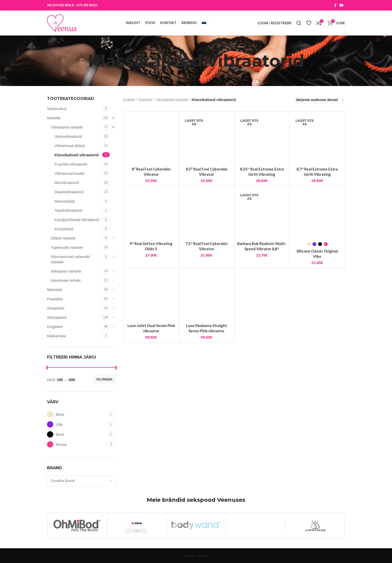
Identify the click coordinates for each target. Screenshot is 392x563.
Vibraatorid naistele (67, 127)
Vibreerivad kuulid (69, 173)
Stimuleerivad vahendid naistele (70, 259)
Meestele (55, 290)
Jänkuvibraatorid (68, 136)
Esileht (129, 100)
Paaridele (55, 299)
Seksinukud (57, 109)
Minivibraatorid (67, 183)
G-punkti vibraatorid (71, 164)
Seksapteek (57, 317)
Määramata (56, 336)
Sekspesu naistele (66, 271)
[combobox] (81, 481)
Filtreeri (104, 379)
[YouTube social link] (341, 5)
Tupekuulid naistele (67, 247)
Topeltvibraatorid (68, 210)
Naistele (54, 118)
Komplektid (64, 229)
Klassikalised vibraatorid (77, 155)
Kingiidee (55, 327)
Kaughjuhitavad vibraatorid (77, 220)
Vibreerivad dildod (69, 146)
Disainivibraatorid (69, 192)
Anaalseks (56, 308)
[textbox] (63, 481)
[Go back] (81, 61)
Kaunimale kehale (66, 280)
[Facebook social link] (335, 5)
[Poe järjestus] (320, 100)
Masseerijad (65, 201)
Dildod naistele (63, 238)
